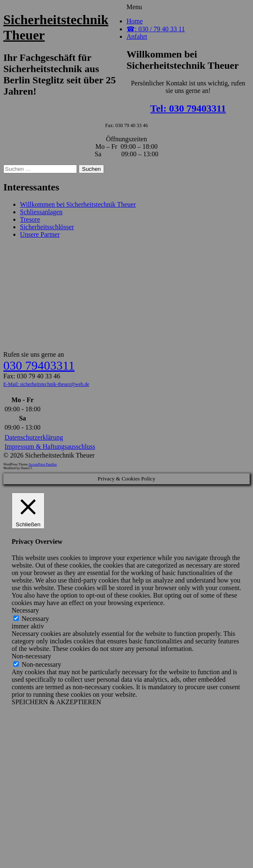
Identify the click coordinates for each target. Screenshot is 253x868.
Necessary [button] (25, 610)
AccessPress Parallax (43, 464)
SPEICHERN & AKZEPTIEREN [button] (56, 702)
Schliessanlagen (41, 212)
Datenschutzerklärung (34, 437)
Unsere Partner (40, 234)
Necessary (35, 619)
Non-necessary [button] (31, 656)
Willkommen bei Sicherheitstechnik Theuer (78, 204)
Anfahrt (137, 36)
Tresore (30, 219)
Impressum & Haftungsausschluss (50, 447)
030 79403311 (39, 365)
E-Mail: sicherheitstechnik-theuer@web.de (46, 384)
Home (135, 21)
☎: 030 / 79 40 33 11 (156, 29)
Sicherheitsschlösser (47, 227)
